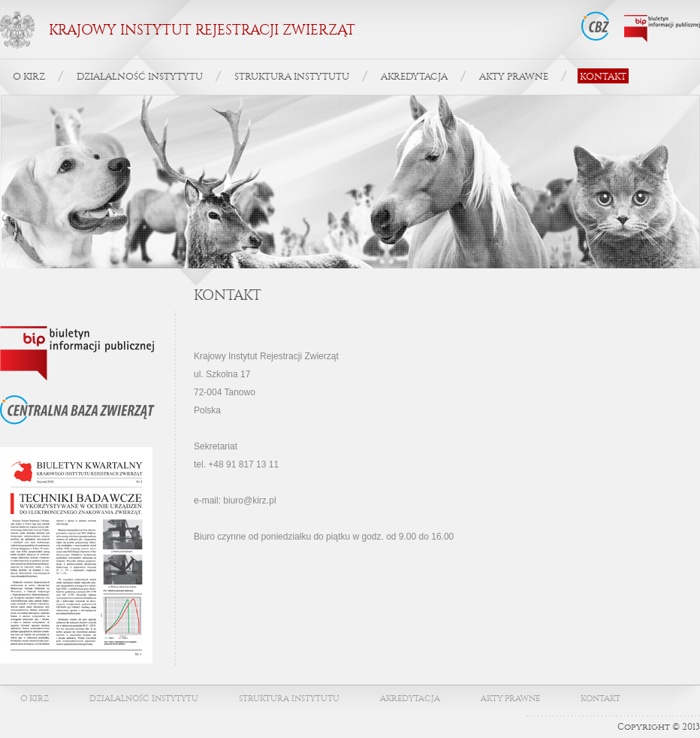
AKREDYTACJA (414, 76)
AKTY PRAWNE (514, 76)
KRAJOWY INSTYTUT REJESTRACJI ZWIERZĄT (202, 30)
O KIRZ (29, 76)
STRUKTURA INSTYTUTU (292, 76)
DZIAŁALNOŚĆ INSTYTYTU (140, 76)
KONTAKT (603, 76)
